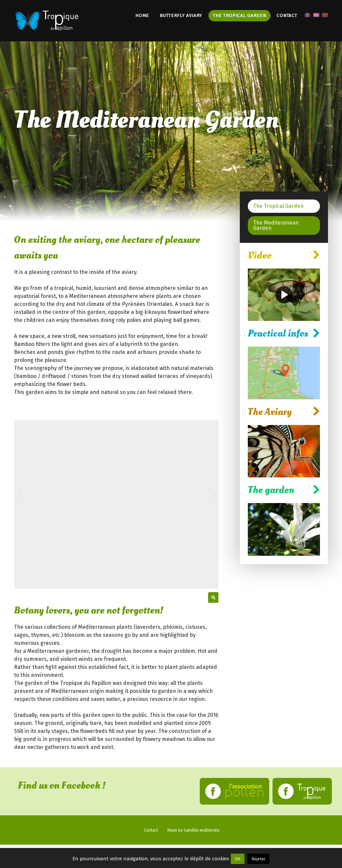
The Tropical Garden (239, 16)
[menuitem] (307, 15)
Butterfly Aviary (181, 16)
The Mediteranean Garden (276, 225)
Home (142, 16)
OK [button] (238, 859)
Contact (287, 16)
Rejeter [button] (259, 859)
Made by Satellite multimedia (193, 830)
